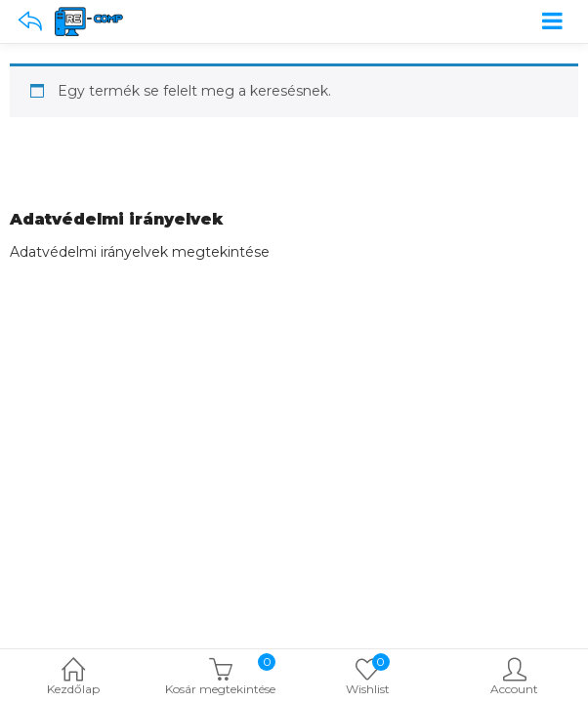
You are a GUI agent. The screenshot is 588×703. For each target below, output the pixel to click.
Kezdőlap (74, 678)
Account (515, 678)
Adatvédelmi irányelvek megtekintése (140, 252)
